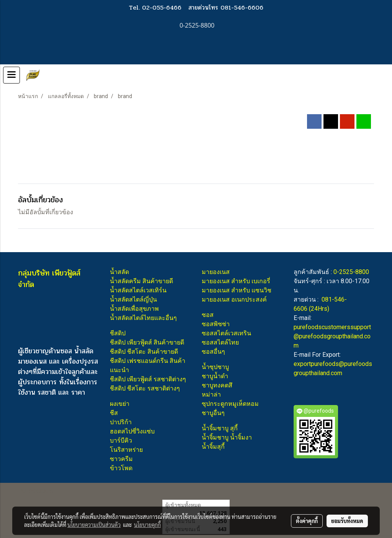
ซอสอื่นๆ (213, 352)
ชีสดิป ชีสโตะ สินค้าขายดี (144, 352)
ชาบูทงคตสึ (217, 385)
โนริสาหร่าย (126, 450)
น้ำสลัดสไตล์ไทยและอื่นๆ (143, 318)
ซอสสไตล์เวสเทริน (226, 333)
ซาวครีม (121, 459)
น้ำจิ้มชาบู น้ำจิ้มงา (227, 437)
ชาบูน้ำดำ (215, 376)
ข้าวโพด (121, 468)
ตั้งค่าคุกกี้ (307, 521)
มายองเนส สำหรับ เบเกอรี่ (236, 281)
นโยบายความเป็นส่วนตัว (94, 525)
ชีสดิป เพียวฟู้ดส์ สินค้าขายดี (147, 342)
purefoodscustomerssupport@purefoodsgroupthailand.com (332, 336)
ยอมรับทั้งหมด (347, 521)
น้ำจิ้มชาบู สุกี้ (220, 428)
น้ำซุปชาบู (215, 367)
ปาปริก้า (121, 422)
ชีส (114, 413)
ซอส (208, 315)
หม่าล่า (211, 394)
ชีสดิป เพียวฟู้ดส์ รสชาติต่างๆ (148, 379)
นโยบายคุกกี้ (147, 525)
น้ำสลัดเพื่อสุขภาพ (134, 309)
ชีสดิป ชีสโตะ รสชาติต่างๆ (145, 388)
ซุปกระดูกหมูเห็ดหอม (230, 404)
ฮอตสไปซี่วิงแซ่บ (132, 431)
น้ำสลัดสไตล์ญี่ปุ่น (133, 299)
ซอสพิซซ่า (216, 324)
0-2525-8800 (351, 272)
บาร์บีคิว (121, 440)
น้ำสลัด (119, 272)
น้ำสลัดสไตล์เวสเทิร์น (138, 290)
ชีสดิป (118, 333)
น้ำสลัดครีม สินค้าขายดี (141, 281)
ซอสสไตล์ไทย (220, 342)
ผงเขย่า (120, 404)
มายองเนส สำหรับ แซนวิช (237, 290)
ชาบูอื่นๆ (213, 413)
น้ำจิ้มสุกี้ (213, 447)
